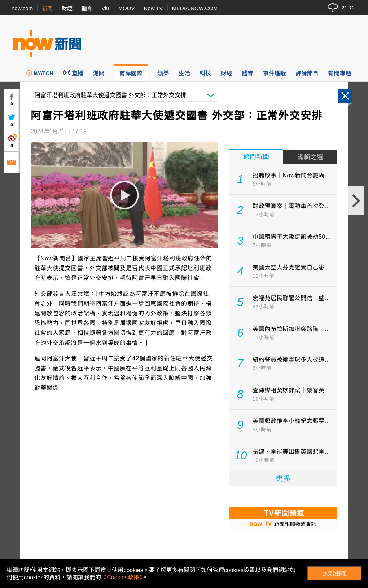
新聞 (47, 8)
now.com (22, 8)
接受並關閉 (335, 574)
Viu (105, 8)
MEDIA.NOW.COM (195, 8)
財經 (67, 8)
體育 (87, 8)
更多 (283, 478)
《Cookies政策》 (122, 577)
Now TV (153, 8)
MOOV (127, 8)
